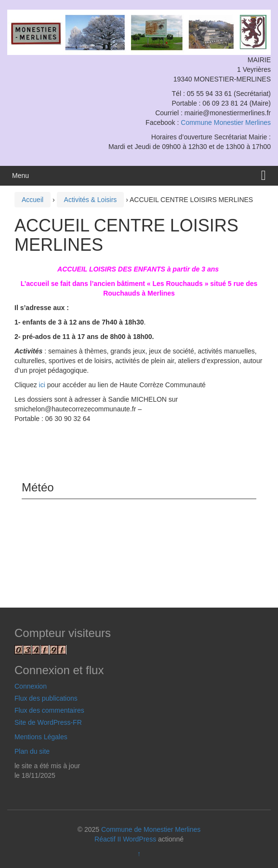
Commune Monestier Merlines (226, 122)
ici (42, 385)
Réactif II (108, 839)
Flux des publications (46, 698)
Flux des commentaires (49, 710)
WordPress (139, 839)
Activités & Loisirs (91, 200)
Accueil (33, 200)
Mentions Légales (41, 737)
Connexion (31, 686)
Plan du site (32, 751)
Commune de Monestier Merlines (151, 829)
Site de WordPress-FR (48, 722)
